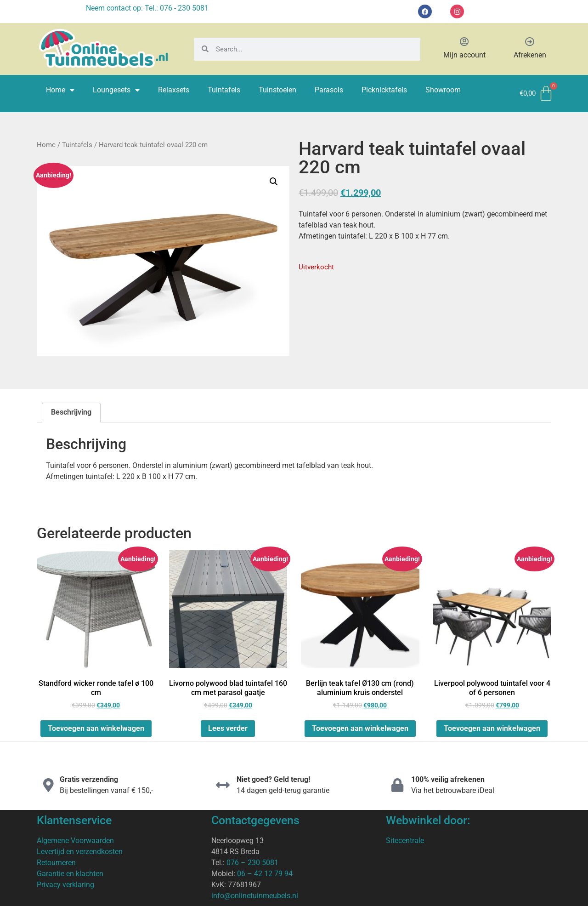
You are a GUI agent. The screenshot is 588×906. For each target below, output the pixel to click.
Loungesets (116, 90)
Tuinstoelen (277, 90)
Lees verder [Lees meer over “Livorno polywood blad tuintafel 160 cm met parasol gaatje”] (228, 728)
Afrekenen (530, 55)
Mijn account (464, 55)
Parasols (329, 90)
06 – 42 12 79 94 (265, 874)
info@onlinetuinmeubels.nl (255, 896)
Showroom (443, 90)
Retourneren (56, 863)
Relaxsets (174, 90)
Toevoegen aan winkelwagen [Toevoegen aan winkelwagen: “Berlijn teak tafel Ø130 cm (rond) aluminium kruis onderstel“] (360, 728)
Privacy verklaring (65, 885)
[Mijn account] (464, 42)
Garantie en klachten (70, 874)
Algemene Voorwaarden (75, 840)
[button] (274, 182)
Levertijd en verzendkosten (80, 852)
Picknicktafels (384, 90)
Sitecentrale (405, 840)
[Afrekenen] (530, 42)
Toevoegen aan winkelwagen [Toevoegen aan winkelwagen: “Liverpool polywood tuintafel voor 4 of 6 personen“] (492, 728)
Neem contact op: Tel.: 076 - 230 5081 (147, 8)
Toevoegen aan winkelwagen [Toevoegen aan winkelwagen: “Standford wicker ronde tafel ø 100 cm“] (96, 728)
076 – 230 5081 (252, 863)
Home (60, 90)
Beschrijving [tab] (71, 412)
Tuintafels (224, 90)
